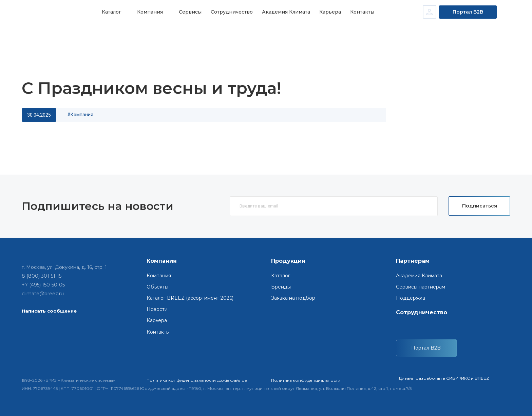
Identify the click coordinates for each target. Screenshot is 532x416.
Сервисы (188, 12)
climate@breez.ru (43, 294)
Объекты (157, 287)
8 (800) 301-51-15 (42, 276)
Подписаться (480, 206)
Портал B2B (468, 12)
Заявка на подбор (293, 298)
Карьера (326, 12)
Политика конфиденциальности (306, 380)
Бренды (281, 287)
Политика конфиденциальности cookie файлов (197, 380)
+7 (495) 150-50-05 (43, 285)
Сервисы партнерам (421, 287)
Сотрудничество (229, 12)
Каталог (111, 12)
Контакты (358, 12)
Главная (44, 34)
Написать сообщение (49, 311)
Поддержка (411, 298)
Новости (69, 34)
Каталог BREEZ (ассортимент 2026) (190, 298)
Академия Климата (283, 12)
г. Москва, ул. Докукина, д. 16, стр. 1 (64, 267)
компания (82, 115)
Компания (149, 12)
